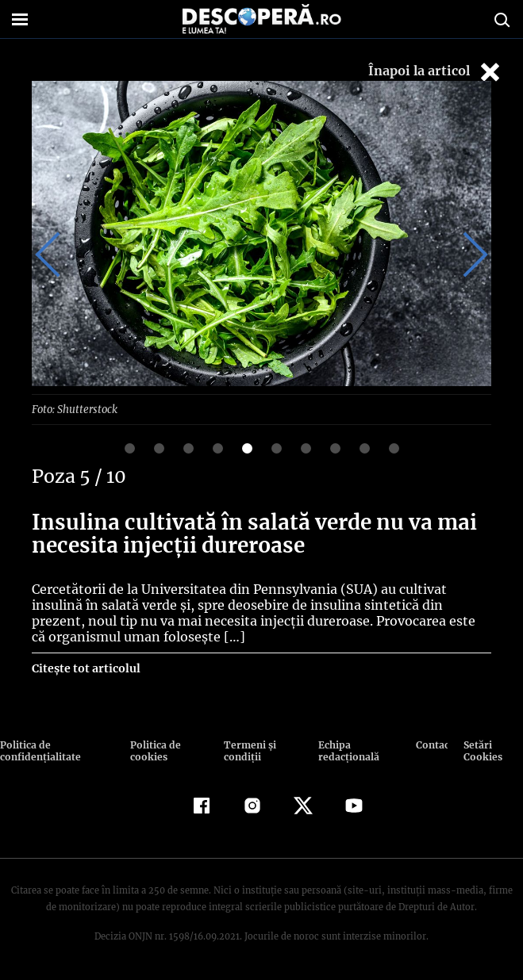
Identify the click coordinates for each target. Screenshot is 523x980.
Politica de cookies (154, 750)
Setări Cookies (482, 750)
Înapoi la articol (436, 72)
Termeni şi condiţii (248, 750)
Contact (432, 744)
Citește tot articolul (85, 668)
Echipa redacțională (346, 750)
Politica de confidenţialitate (39, 750)
